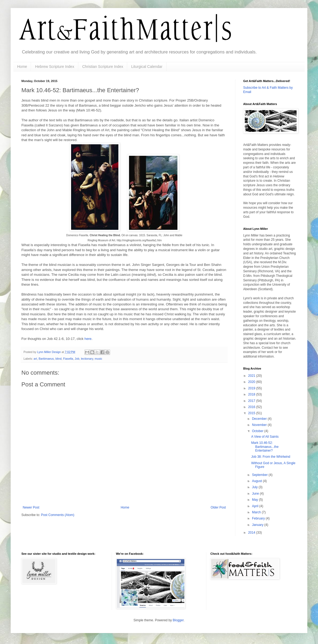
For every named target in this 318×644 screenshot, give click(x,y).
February (259, 518)
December (260, 419)
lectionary (87, 359)
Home (22, 67)
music (98, 359)
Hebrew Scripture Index (55, 67)
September (260, 475)
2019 (252, 388)
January (258, 525)
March (257, 512)
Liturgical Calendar (147, 67)
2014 (252, 533)
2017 (252, 401)
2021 (252, 376)
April (256, 506)
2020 (252, 382)
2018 (252, 394)
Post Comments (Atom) (58, 515)
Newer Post (31, 507)
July (255, 487)
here (88, 339)
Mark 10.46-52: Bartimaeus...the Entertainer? (265, 447)
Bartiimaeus (46, 359)
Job (77, 359)
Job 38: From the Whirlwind (271, 457)
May (255, 500)
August (257, 481)
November (260, 425)
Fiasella (68, 359)
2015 (252, 413)
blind (58, 359)
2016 (252, 407)
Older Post (218, 507)
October (258, 431)
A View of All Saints (265, 437)
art (35, 359)
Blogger (178, 620)
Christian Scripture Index (103, 67)
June (256, 494)
